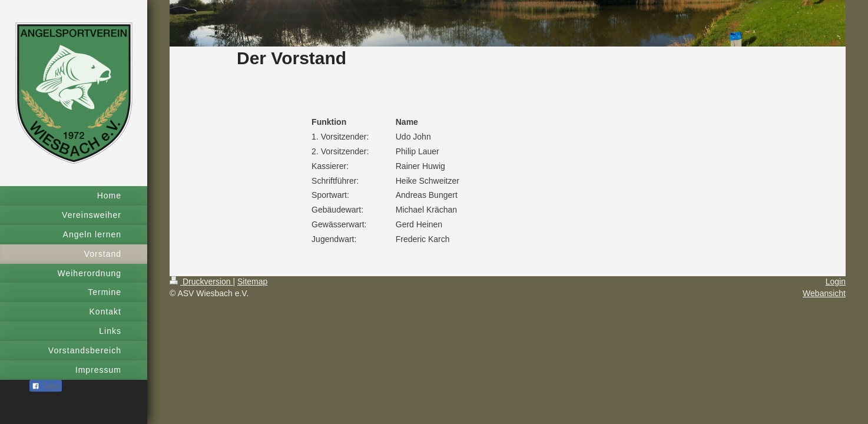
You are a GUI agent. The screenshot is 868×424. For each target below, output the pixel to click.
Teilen (46, 386)
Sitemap (252, 281)
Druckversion (201, 281)
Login (836, 281)
